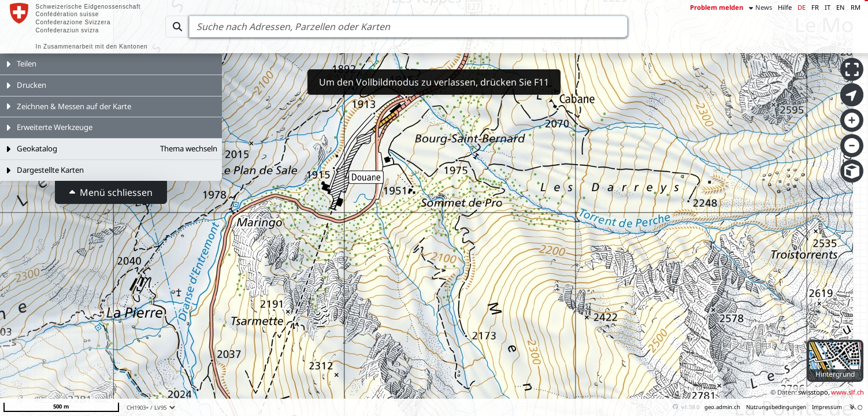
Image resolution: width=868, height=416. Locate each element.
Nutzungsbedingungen (776, 407)
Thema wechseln (189, 148)
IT (828, 7)
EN (841, 7)
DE (802, 7)
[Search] (408, 27)
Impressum (827, 407)
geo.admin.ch (722, 407)
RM (856, 7)
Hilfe (785, 7)
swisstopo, (814, 392)
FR (815, 7)
